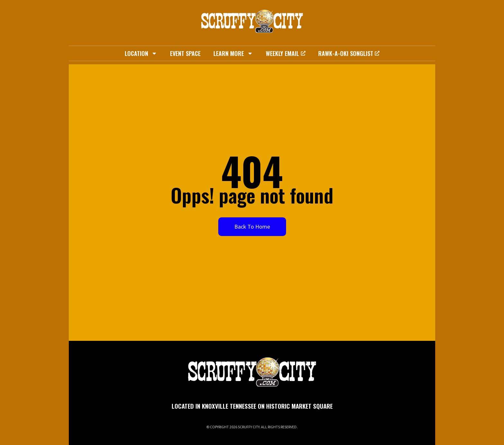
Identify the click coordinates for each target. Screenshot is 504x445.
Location (141, 53)
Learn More (233, 53)
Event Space (185, 53)
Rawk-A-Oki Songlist (349, 53)
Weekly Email (285, 53)
